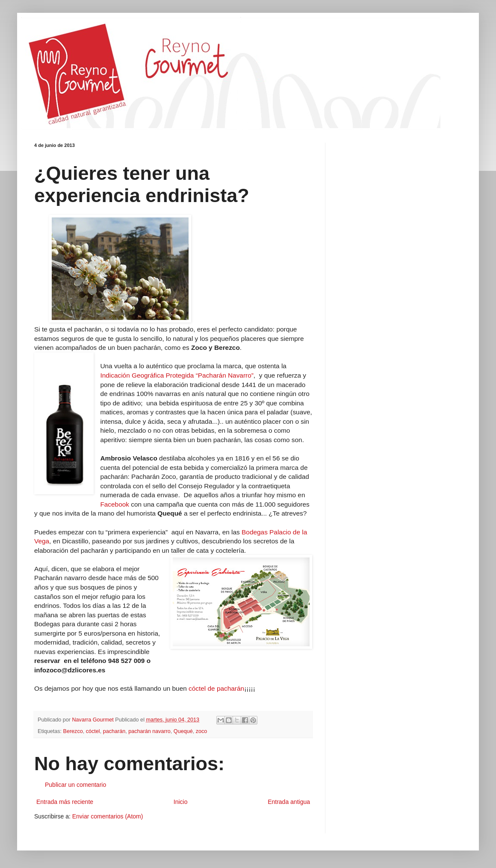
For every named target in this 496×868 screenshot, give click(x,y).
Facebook (115, 504)
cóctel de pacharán (216, 688)
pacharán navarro (149, 731)
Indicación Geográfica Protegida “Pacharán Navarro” (177, 375)
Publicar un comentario (75, 785)
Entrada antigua (289, 802)
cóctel (93, 731)
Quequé (183, 731)
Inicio (181, 802)
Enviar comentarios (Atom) (108, 816)
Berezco (73, 731)
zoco (202, 731)
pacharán (114, 731)
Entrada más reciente (65, 802)
